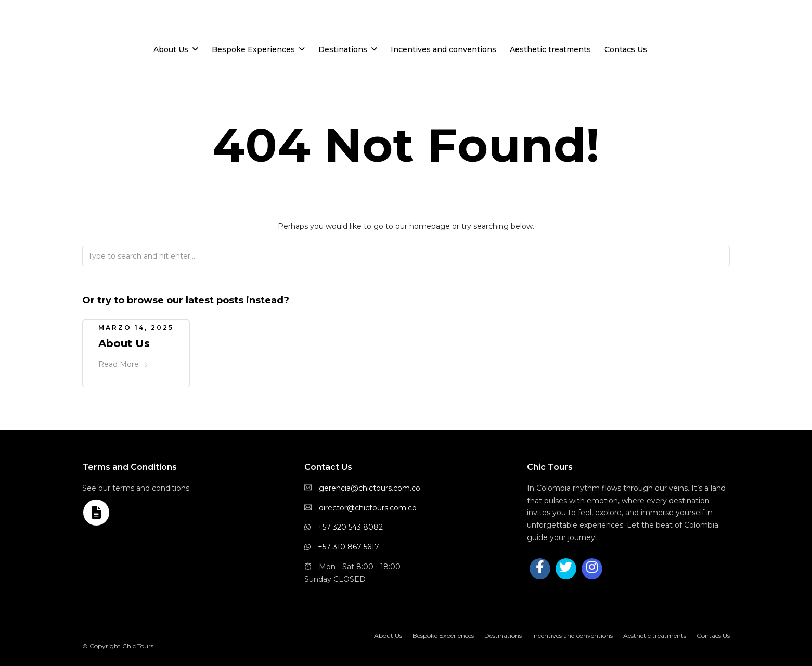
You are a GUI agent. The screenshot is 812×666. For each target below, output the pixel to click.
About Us (171, 49)
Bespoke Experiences (253, 49)
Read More (124, 362)
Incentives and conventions (443, 49)
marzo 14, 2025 (136, 325)
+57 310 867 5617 (349, 545)
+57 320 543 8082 (350, 525)
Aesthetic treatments (550, 49)
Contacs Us (626, 49)
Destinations (343, 49)
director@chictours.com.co (368, 506)
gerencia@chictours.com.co (370, 486)
